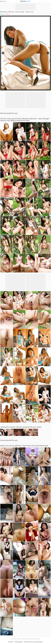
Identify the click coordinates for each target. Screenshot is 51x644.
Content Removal (19, 642)
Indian (25, 1)
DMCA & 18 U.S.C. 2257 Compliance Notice (33, 642)
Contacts (11, 642)
